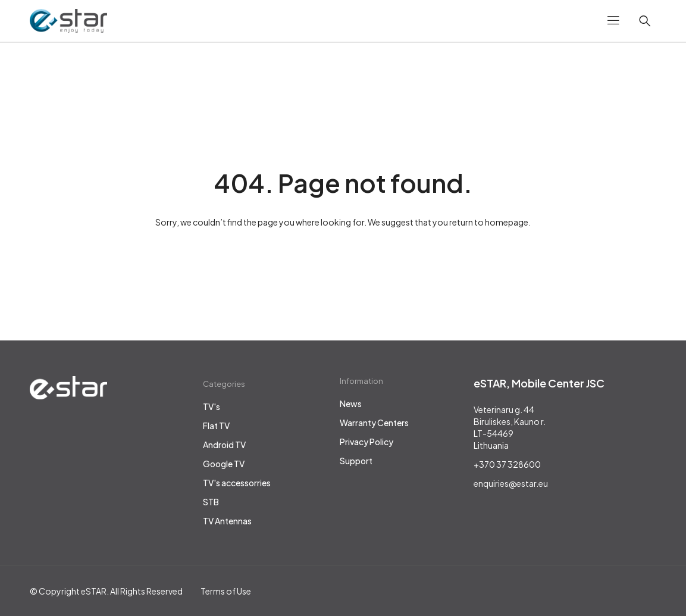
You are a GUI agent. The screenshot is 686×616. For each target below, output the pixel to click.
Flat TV (216, 426)
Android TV (224, 445)
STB (211, 502)
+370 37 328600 (507, 464)
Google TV (224, 464)
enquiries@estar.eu (511, 483)
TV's (212, 407)
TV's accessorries (237, 483)
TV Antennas (227, 521)
